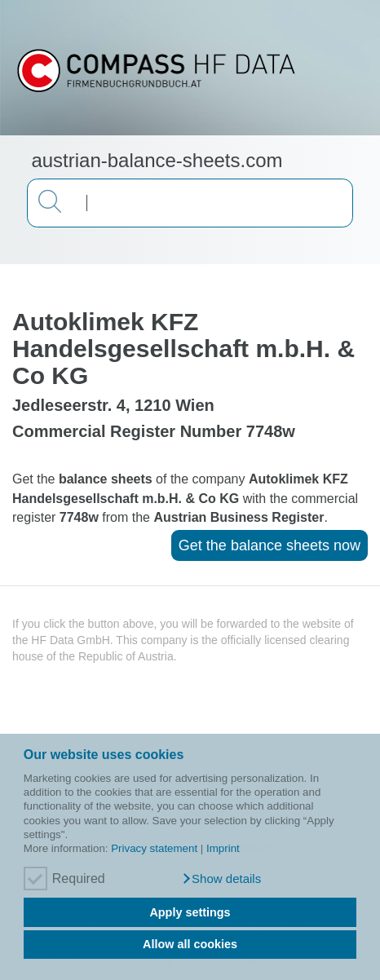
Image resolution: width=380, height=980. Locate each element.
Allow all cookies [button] (190, 944)
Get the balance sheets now (270, 545)
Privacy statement (154, 848)
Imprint (223, 848)
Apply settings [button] (190, 912)
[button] (221, 879)
